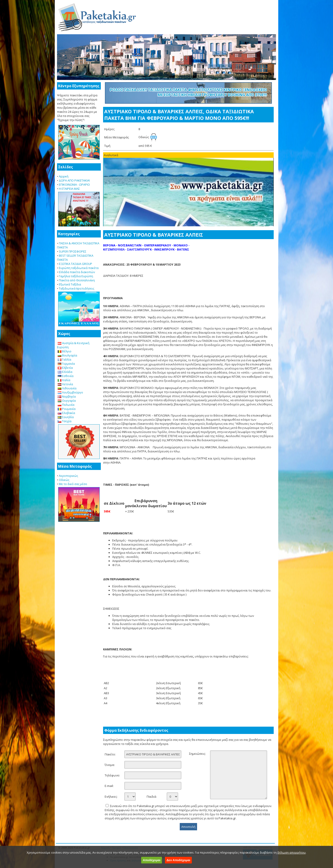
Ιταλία (64, 380)
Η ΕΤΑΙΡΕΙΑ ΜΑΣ (69, 189)
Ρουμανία (67, 409)
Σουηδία (66, 417)
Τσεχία (65, 421)
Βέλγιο (65, 351)
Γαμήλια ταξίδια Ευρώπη (76, 276)
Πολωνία (66, 405)
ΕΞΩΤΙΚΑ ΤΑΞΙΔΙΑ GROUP (75, 264)
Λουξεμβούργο (70, 392)
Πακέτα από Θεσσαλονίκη (77, 280)
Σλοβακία (66, 413)
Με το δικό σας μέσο (73, 484)
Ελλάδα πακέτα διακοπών (77, 272)
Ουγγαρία (67, 401)
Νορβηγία (67, 396)
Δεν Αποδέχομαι (178, 860)
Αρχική (64, 176)
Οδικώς (64, 480)
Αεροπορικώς (68, 476)
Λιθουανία (67, 388)
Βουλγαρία (67, 355)
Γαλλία (64, 359)
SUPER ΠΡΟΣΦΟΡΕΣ (73, 251)
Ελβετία (65, 368)
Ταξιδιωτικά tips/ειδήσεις (77, 288)
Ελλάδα (65, 372)
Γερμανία (66, 364)
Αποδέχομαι (152, 860)
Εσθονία (66, 376)
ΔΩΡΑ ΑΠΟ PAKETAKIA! (74, 180)
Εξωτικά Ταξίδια (70, 284)
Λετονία (65, 384)
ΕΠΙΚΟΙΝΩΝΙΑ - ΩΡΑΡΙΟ (74, 185)
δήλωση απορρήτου (291, 852)
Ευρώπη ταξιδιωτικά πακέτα (79, 268)
